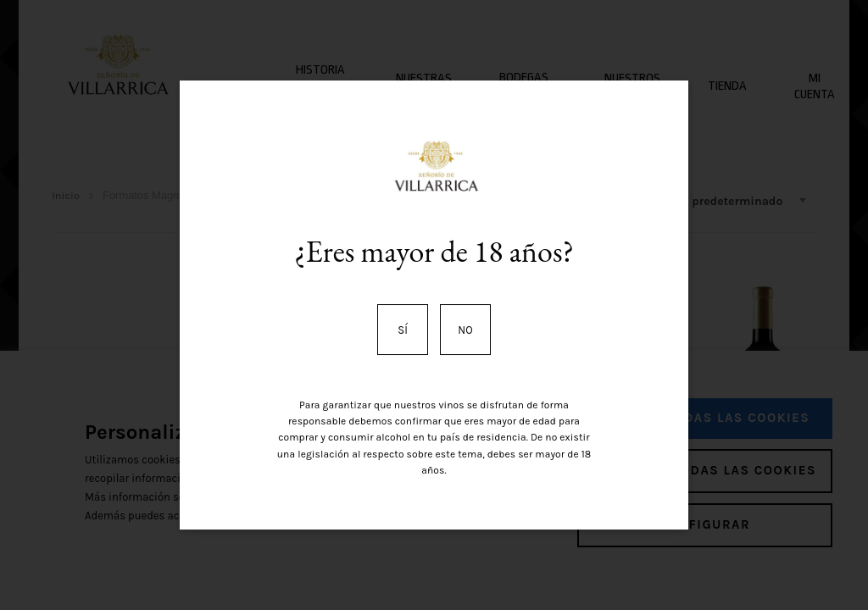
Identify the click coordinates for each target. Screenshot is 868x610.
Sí (403, 330)
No (465, 330)
